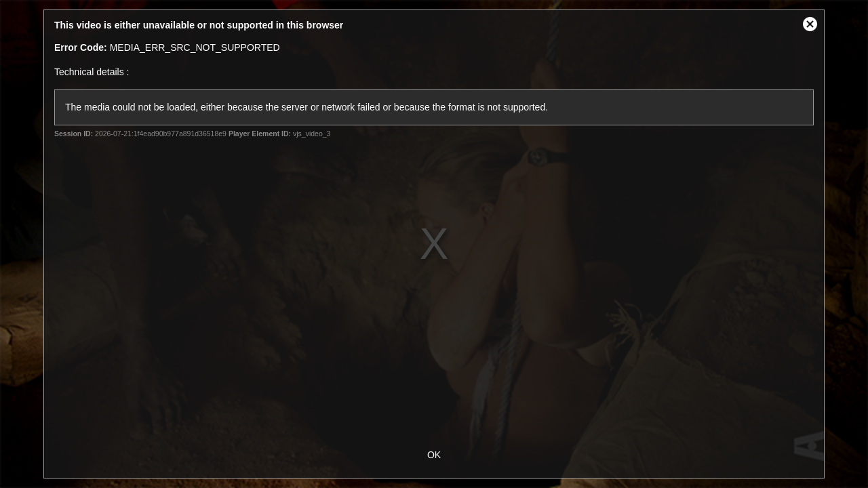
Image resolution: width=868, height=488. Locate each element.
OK (434, 455)
